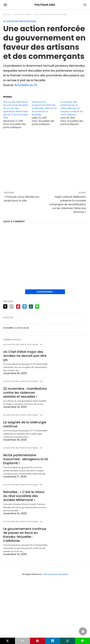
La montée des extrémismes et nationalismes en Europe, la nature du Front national (72, 108)
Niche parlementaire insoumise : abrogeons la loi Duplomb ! (26, 459)
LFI (41, 345)
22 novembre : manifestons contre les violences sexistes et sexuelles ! (25, 393)
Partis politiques (23, 15)
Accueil (7, 15)
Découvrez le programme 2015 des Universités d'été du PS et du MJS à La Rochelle (44, 108)
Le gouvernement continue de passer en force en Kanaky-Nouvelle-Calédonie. (25, 535)
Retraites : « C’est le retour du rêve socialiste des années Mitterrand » (24, 496)
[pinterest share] (18, 307)
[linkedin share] (25, 307)
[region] (45, 160)
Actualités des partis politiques (51, 15)
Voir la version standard (55, 574)
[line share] (37, 307)
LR (41, 485)
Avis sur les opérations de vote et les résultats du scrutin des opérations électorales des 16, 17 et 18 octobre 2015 (16, 110)
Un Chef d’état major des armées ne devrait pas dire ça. (25, 356)
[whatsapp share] (31, 307)
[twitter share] (5, 306)
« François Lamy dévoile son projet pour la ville (22, 199)
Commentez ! (45, 292)
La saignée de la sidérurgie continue (25, 424)
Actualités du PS (26, 85)
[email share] (12, 307)
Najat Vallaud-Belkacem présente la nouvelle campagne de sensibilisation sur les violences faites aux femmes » (68, 204)
